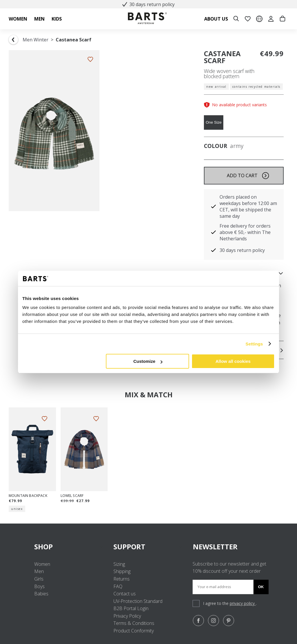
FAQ (118, 586)
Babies (41, 594)
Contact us (125, 594)
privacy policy (243, 603)
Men (39, 571)
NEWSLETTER (215, 547)
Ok (261, 587)
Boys (39, 586)
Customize (148, 361)
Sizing (119, 564)
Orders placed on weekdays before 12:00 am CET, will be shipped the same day (248, 206)
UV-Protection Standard (138, 601)
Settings (254, 344)
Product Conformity (134, 631)
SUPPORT (148, 547)
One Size (214, 122)
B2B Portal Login (131, 608)
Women (42, 564)
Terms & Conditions (134, 623)
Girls (39, 579)
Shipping (122, 571)
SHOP (69, 547)
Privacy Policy (127, 616)
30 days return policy (148, 4)
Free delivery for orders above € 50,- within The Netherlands (245, 232)
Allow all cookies (233, 361)
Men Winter (36, 40)
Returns (122, 579)
